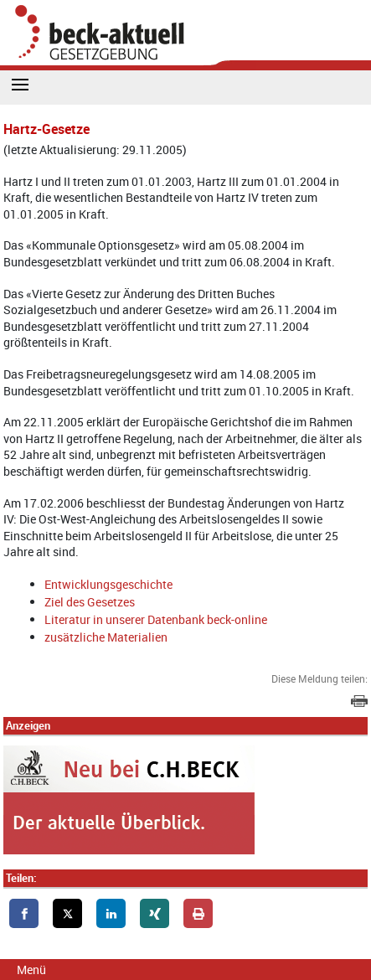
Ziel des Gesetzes (90, 602)
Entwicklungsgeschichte (108, 584)
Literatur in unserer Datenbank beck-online (156, 619)
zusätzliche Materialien (106, 637)
